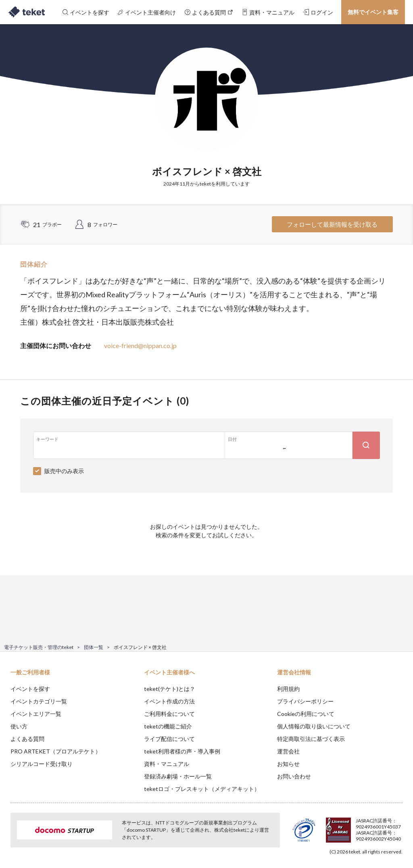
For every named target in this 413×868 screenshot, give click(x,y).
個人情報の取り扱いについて (314, 726)
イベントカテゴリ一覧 (39, 701)
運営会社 (288, 751)
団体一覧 (94, 647)
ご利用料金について (169, 714)
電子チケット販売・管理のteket (39, 647)
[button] (11, 838)
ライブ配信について (169, 739)
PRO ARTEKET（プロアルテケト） (56, 751)
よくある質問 (27, 739)
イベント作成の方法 (169, 701)
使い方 (19, 726)
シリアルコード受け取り (42, 764)
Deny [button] (344, 828)
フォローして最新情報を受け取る (332, 224)
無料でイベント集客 (373, 12)
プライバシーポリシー (305, 701)
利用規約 (288, 689)
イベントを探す (30, 689)
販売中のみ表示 (64, 471)
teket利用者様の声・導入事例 (182, 751)
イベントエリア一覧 (36, 714)
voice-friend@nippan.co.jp (140, 345)
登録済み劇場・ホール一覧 (178, 776)
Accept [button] (385, 828)
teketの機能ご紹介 (168, 726)
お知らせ (288, 764)
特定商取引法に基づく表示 (311, 739)
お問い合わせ (294, 776)
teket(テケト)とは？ (170, 689)
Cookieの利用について (306, 714)
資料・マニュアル (167, 764)
